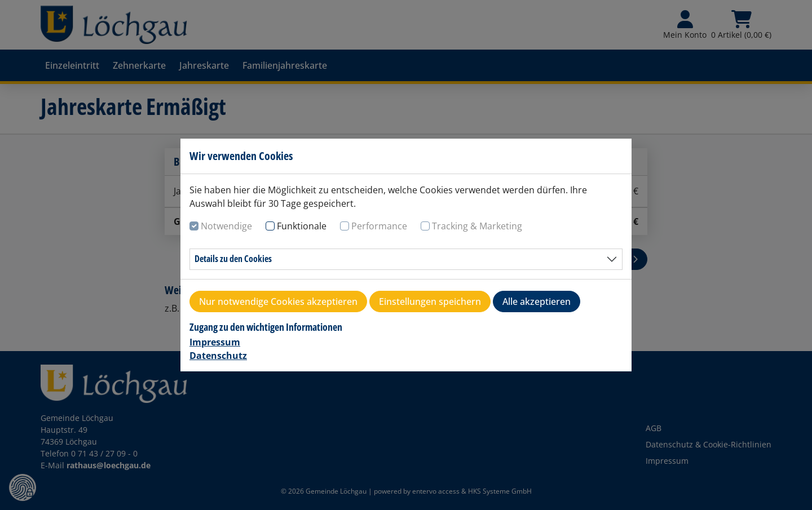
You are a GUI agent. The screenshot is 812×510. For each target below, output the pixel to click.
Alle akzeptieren (537, 301)
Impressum (215, 342)
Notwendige (226, 226)
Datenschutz (218, 356)
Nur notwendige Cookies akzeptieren (278, 301)
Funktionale (302, 226)
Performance (379, 226)
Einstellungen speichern (430, 301)
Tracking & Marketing (477, 226)
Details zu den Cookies (233, 259)
